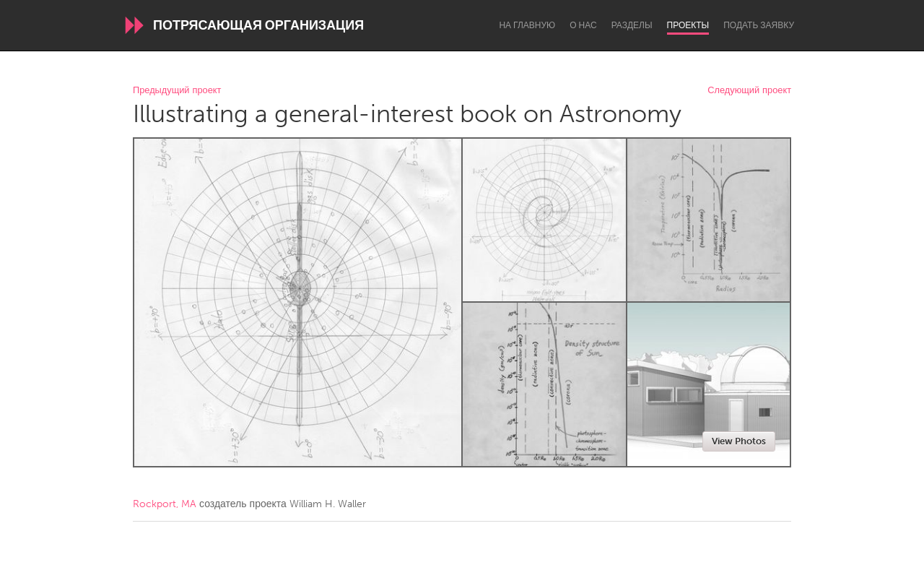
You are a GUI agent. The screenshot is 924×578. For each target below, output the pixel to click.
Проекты (688, 25)
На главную (527, 25)
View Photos (739, 441)
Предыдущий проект (177, 91)
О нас (583, 25)
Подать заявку (759, 25)
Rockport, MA (165, 504)
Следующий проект (749, 91)
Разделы (632, 25)
